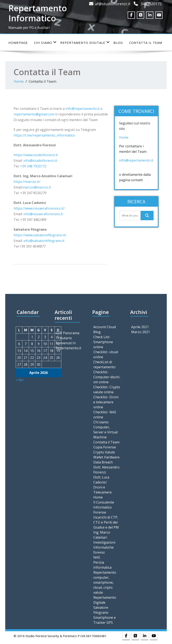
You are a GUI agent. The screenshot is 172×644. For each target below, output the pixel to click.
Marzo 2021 (141, 332)
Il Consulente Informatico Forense (104, 507)
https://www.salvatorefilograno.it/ (40, 235)
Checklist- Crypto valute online (107, 390)
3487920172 (151, 4)
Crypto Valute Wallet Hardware (106, 455)
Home (19, 81)
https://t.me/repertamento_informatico (44, 135)
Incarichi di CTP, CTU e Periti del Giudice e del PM (106, 522)
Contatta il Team (146, 43)
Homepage (18, 43)
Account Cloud (105, 327)
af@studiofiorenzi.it (113, 4)
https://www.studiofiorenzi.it (36, 155)
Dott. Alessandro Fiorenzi (106, 470)
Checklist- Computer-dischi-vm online (107, 377)
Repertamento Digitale (85, 42)
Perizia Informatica (102, 565)
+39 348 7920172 (34, 166)
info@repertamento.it (83, 109)
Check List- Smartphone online (103, 342)
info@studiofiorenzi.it (40, 161)
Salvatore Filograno (101, 610)
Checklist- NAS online (105, 415)
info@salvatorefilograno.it (44, 241)
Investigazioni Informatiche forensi (104, 547)
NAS (97, 557)
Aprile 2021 (140, 327)
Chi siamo (45, 42)
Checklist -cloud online (106, 354)
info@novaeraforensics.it (43, 214)
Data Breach (103, 462)
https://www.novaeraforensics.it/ (39, 208)
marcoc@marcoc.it (37, 187)
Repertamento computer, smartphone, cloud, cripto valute (105, 582)
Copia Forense (105, 447)
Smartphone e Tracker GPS (105, 620)
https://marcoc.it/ (27, 182)
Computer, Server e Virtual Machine (105, 432)
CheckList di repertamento (104, 364)
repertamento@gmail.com (34, 114)
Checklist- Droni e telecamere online (106, 402)
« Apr (20, 380)
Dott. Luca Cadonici (101, 480)
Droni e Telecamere (103, 490)
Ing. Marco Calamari (102, 535)
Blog (118, 43)
